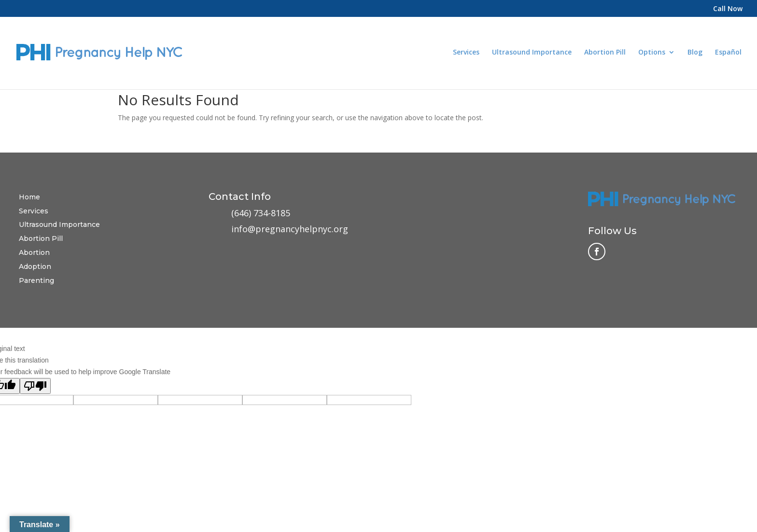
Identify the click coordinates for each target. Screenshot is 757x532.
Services (466, 53)
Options (652, 53)
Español (728, 52)
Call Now (728, 9)
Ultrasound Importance (532, 53)
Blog (695, 53)
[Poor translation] (35, 386)
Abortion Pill (605, 53)
